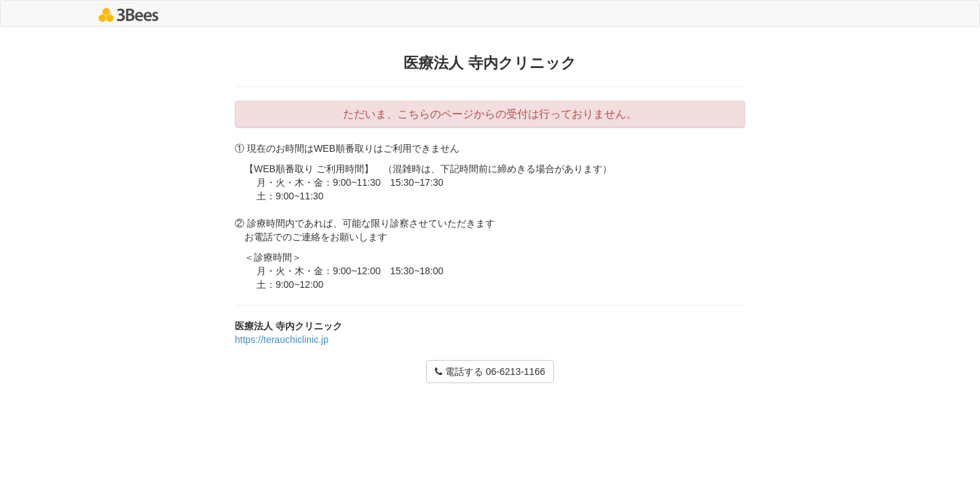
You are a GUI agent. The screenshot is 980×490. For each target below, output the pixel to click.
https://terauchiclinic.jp (282, 340)
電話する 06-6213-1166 (490, 372)
